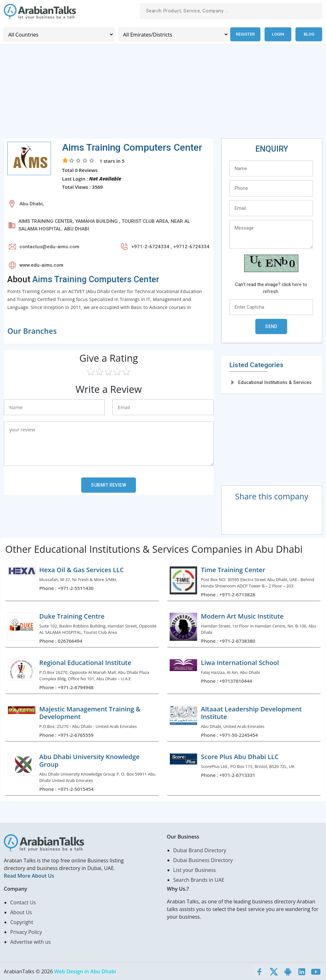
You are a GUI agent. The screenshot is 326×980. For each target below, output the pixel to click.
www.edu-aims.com (41, 265)
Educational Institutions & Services (275, 382)
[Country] (58, 34)
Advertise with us (30, 942)
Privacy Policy (26, 932)
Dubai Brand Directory (200, 850)
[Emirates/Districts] (172, 34)
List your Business (195, 870)
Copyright (22, 922)
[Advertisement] (163, 93)
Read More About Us (29, 875)
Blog (309, 34)
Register (245, 34)
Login (278, 34)
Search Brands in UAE (199, 880)
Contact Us (23, 902)
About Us (21, 912)
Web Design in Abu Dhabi (85, 971)
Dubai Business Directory (203, 860)
